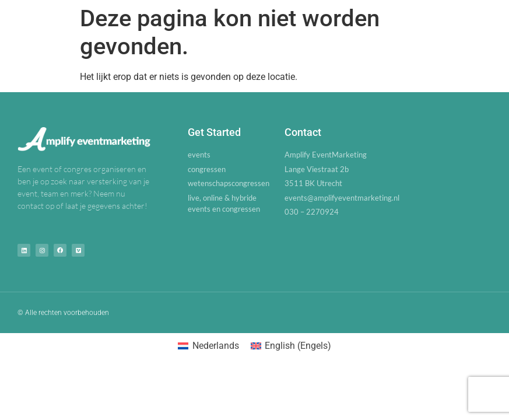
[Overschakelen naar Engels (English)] (291, 346)
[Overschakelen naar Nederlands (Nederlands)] (208, 346)
